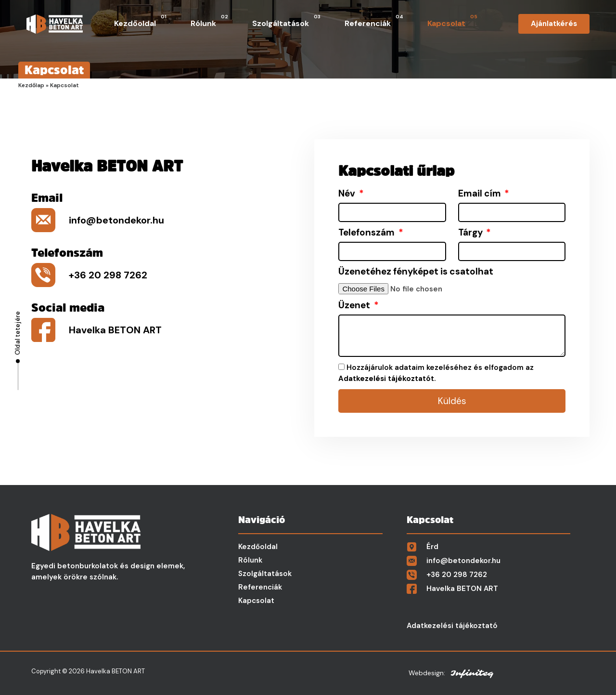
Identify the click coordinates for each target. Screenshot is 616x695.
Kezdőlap (31, 85)
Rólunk (209, 21)
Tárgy (471, 233)
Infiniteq (472, 673)
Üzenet (355, 305)
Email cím (481, 194)
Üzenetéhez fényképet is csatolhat (416, 272)
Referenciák (374, 21)
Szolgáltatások (286, 21)
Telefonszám (367, 233)
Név (348, 194)
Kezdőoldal (140, 21)
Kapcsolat (452, 21)
